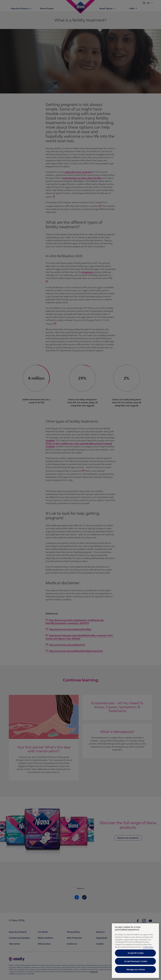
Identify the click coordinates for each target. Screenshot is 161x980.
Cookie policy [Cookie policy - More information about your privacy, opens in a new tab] (148, 947)
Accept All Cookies (136, 953)
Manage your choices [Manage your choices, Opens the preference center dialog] (136, 969)
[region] (135, 951)
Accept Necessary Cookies (136, 961)
